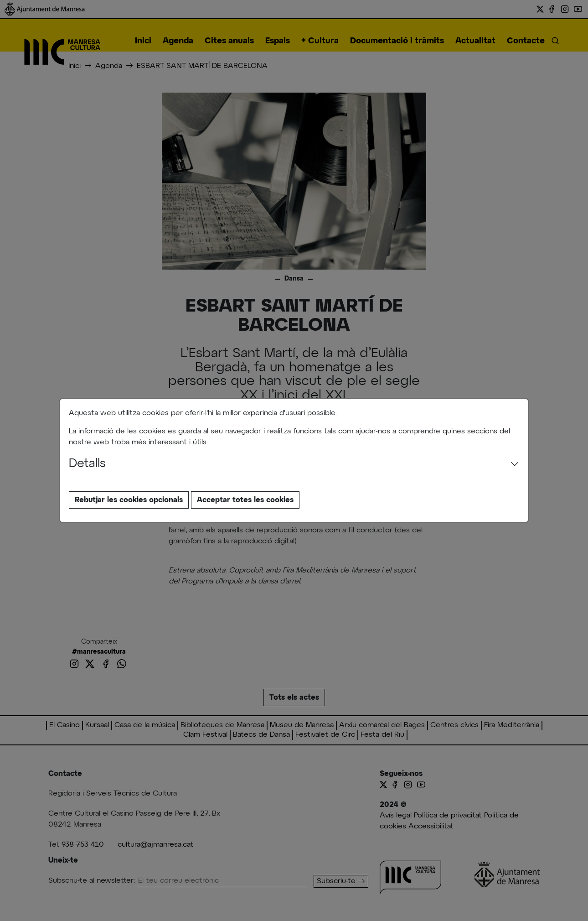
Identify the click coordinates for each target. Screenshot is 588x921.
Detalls (87, 464)
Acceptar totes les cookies (245, 500)
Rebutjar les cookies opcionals (129, 500)
